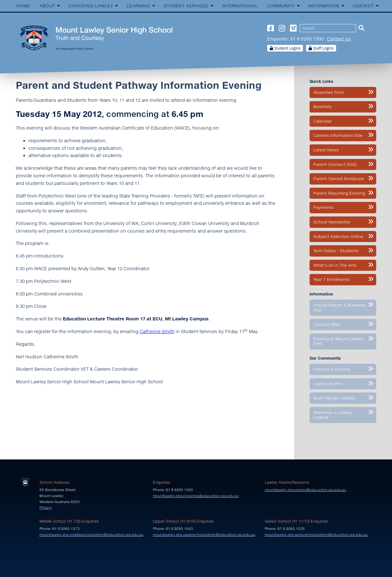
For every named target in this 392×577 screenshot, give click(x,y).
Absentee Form (329, 92)
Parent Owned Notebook (339, 179)
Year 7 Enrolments (332, 279)
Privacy (46, 507)
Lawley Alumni (328, 384)
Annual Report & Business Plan (339, 307)
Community (281, 6)
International (240, 6)
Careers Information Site (338, 135)
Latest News (326, 150)
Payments (323, 207)
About (47, 6)
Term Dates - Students (336, 251)
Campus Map (327, 324)
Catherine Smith (157, 331)
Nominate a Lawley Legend (333, 415)
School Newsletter (332, 222)
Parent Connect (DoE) (335, 164)
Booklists (323, 106)
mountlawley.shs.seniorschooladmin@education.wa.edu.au (316, 534)
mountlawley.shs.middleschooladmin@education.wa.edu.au (91, 534)
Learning (138, 6)
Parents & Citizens (332, 369)
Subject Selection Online (338, 236)
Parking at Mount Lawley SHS (338, 341)
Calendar (323, 121)
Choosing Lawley (91, 6)
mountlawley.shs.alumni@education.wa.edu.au (305, 490)
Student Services (186, 6)
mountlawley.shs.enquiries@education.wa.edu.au (196, 496)
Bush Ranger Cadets (334, 398)
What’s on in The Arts (335, 265)
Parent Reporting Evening (339, 193)
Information (324, 6)
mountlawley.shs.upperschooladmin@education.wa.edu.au (204, 534)
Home (23, 6)
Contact (363, 6)
